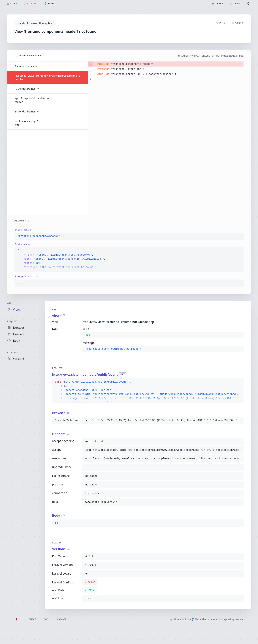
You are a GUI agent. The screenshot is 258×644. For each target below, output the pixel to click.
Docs (46, 619)
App (9, 303)
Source (32, 619)
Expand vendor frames (29, 55)
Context (13, 352)
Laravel (62, 619)
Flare (196, 619)
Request (12, 321)
